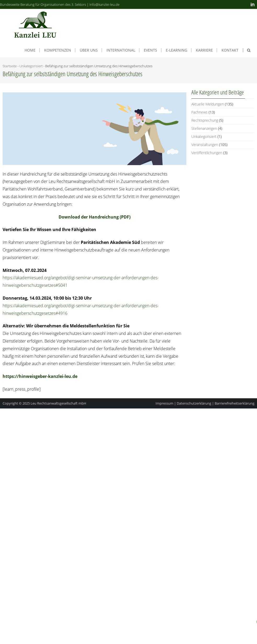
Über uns (89, 50)
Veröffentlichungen (207, 153)
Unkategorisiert (31, 66)
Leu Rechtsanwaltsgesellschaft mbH (58, 403)
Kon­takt (230, 50)
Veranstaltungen (205, 145)
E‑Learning (176, 50)
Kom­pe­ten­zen (58, 50)
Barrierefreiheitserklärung (235, 403)
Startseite (10, 66)
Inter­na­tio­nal (121, 50)
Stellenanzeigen (204, 128)
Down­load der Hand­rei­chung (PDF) (95, 217)
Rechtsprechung (205, 120)
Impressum (164, 403)
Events (150, 50)
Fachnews (199, 112)
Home (30, 50)
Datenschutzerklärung (194, 403)
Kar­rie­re (204, 50)
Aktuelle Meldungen (208, 104)
